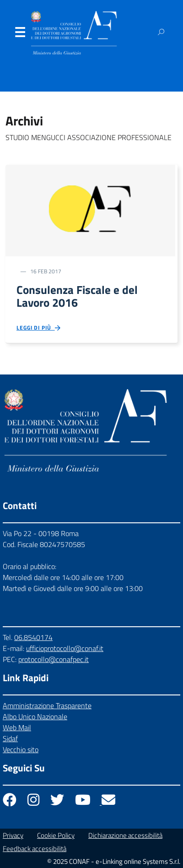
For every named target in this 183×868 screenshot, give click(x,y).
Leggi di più (39, 328)
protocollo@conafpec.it (54, 659)
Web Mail (17, 727)
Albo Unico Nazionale (35, 716)
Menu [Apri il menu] (20, 34)
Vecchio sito (21, 749)
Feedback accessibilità (35, 849)
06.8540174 (33, 637)
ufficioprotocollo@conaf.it (65, 648)
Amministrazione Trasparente (47, 705)
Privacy (13, 835)
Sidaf (10, 738)
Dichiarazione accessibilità (125, 835)
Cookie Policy (56, 835)
